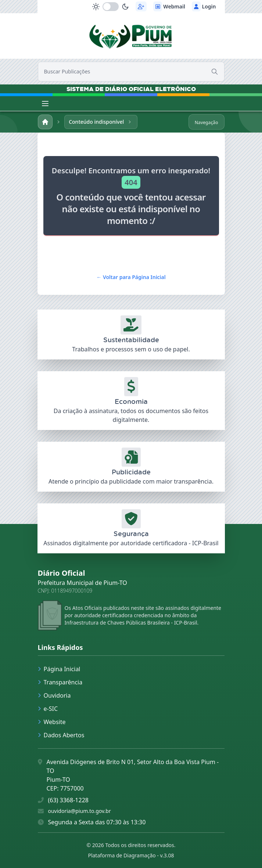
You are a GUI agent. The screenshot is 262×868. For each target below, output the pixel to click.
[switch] (111, 7)
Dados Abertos (61, 735)
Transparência (60, 682)
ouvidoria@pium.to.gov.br (80, 811)
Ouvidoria (54, 695)
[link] (131, 35)
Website (52, 722)
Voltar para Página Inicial (131, 277)
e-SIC (48, 709)
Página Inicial (59, 669)
